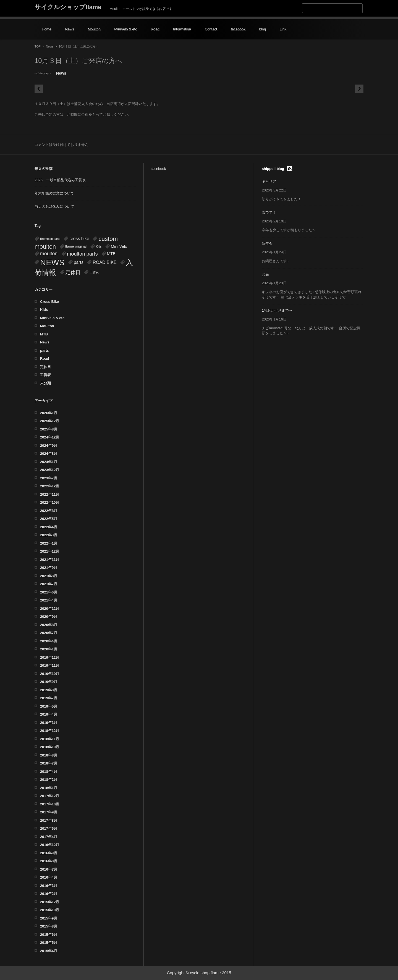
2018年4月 (49, 772)
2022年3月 (49, 535)
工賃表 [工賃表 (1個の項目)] (94, 272)
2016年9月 (49, 853)
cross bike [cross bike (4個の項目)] (79, 239)
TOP (38, 46)
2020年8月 (49, 625)
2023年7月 (49, 478)
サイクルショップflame (68, 7)
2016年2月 (49, 894)
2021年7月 (49, 584)
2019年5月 (49, 706)
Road (155, 29)
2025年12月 (50, 421)
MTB (44, 334)
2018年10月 (50, 747)
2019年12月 (50, 657)
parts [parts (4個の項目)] (79, 262)
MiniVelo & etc (125, 29)
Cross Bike (49, 302)
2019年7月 (49, 698)
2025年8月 (49, 429)
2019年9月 (49, 682)
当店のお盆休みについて (54, 207)
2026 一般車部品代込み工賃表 (60, 180)
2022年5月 (49, 519)
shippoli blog (273, 169)
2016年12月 (50, 845)
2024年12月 (50, 437)
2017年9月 (49, 812)
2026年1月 (49, 413)
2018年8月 (49, 755)
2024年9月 (49, 446)
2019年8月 (49, 690)
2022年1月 (49, 543)
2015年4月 (49, 951)
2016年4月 (49, 877)
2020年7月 (49, 633)
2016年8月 (49, 861)
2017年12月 (50, 796)
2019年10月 (50, 674)
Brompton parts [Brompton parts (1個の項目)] (50, 239)
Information (182, 29)
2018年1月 (49, 788)
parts (44, 350)
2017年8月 (49, 820)
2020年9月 (49, 617)
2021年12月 (50, 551)
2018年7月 (49, 763)
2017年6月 (49, 828)
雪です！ (269, 212)
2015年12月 (50, 902)
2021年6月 (49, 592)
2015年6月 (49, 935)
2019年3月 (49, 723)
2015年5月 (49, 943)
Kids (44, 310)
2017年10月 (50, 804)
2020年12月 (50, 609)
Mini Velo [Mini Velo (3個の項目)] (119, 246)
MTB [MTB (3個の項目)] (111, 254)
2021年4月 (49, 600)
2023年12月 (50, 470)
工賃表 (45, 375)
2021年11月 (50, 560)
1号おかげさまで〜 (277, 310)
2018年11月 (50, 739)
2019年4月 (49, 714)
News (70, 29)
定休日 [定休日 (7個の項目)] (73, 272)
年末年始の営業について (54, 193)
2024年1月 (49, 462)
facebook (238, 29)
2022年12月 (50, 486)
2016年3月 (49, 886)
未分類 (45, 383)
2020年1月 (49, 649)
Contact (211, 29)
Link (283, 29)
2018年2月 (49, 780)
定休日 (45, 367)
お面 (265, 274)
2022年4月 (49, 527)
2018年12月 (50, 731)
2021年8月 (49, 576)
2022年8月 (49, 511)
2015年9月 (49, 918)
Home (47, 29)
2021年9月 (49, 568)
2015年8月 (49, 926)
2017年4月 (49, 837)
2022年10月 (50, 502)
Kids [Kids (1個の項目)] (99, 246)
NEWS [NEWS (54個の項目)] (52, 262)
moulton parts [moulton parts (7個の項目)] (82, 254)
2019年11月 (50, 665)
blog (263, 29)
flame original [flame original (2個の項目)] (76, 246)
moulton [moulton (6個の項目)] (49, 254)
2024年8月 (49, 454)
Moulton (94, 29)
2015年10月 (50, 910)
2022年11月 (50, 494)
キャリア (269, 181)
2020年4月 (49, 641)
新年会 (267, 244)
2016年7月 (49, 869)
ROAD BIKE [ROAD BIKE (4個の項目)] (104, 262)
